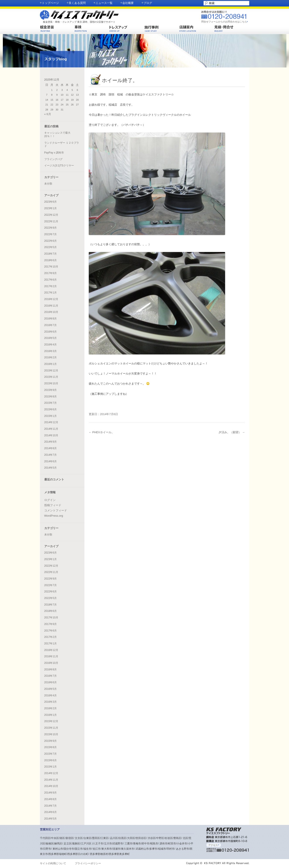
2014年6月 (51, 461)
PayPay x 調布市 (54, 153)
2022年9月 (51, 228)
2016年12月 (51, 299)
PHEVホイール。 (102, 432)
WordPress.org (54, 516)
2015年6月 (51, 409)
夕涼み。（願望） (232, 432)
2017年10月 (51, 267)
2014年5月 (51, 468)
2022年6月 (51, 241)
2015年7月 (51, 403)
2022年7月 (51, 234)
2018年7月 (51, 254)
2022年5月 (51, 247)
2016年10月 (51, 312)
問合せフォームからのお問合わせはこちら (224, 22)
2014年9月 (51, 442)
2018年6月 (51, 260)
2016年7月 (51, 325)
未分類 (48, 184)
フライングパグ (53, 159)
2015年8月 (51, 397)
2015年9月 (51, 390)
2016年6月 (51, 332)
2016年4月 (51, 345)
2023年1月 (51, 208)
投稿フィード (53, 505)
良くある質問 (77, 3)
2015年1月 (51, 416)
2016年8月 (51, 319)
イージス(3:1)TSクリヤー (59, 166)
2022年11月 (51, 221)
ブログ (148, 3)
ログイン (50, 500)
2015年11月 (51, 377)
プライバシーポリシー (88, 863)
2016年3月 (51, 351)
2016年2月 (51, 357)
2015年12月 (51, 371)
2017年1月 (51, 293)
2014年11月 (51, 429)
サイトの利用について (53, 863)
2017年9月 (51, 273)
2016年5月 (51, 338)
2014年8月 (51, 448)
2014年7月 (51, 455)
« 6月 (48, 114)
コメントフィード (56, 510)
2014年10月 (51, 435)
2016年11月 (51, 306)
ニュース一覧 (104, 3)
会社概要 (128, 3)
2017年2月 (51, 286)
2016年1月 (51, 364)
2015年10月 (51, 383)
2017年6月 (51, 280)
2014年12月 (51, 422)
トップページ (50, 3)
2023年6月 (51, 202)
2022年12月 (51, 215)
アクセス (214, 845)
